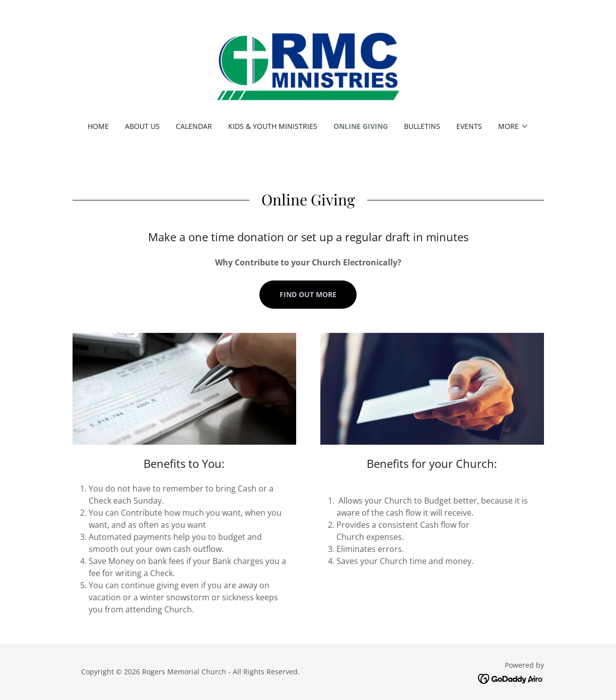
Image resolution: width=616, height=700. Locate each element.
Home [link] (98, 126)
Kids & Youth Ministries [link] (273, 126)
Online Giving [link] (361, 126)
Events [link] (469, 126)
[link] (308, 67)
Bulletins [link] (422, 126)
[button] (514, 126)
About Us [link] (142, 126)
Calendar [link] (194, 126)
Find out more (308, 294)
